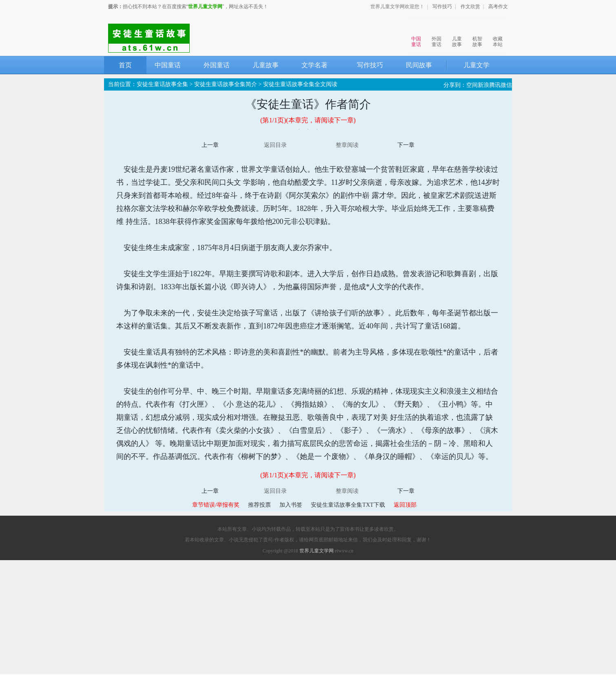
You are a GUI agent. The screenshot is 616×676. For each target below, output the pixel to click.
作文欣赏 (470, 7)
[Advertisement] (308, 617)
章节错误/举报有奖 (216, 505)
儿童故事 (457, 34)
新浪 (483, 85)
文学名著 (315, 65)
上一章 (210, 145)
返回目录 (275, 145)
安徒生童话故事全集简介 (226, 84)
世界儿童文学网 (205, 7)
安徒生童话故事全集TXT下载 (348, 505)
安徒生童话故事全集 (162, 84)
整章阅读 (347, 145)
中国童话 (416, 34)
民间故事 (419, 65)
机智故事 (477, 34)
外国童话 (437, 34)
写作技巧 (442, 7)
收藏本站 (498, 34)
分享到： (455, 85)
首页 (125, 65)
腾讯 (495, 85)
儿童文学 (476, 65)
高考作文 (498, 7)
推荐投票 (259, 505)
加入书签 (291, 505)
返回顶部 (405, 505)
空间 (472, 85)
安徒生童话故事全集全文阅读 (300, 84)
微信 (506, 85)
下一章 (406, 145)
